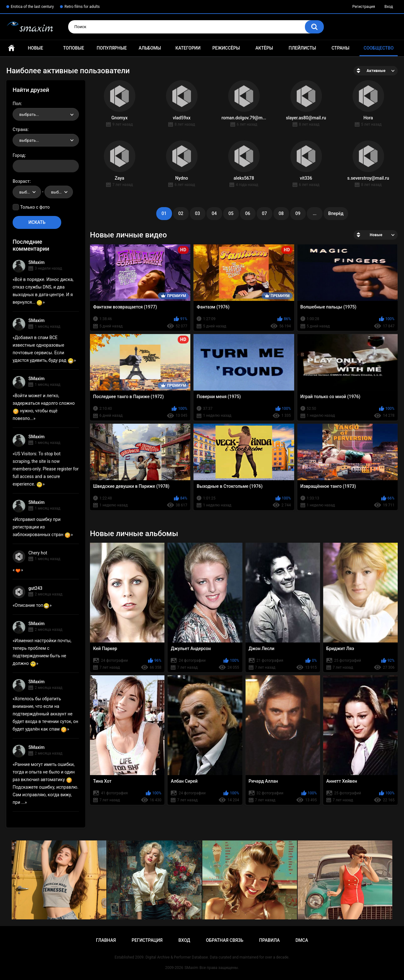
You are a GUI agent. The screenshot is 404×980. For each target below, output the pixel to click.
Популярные (112, 48)
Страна (20, 129)
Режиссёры (226, 48)
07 (264, 213)
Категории (188, 48)
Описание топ (32, 605)
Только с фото (35, 207)
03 (198, 213)
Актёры (264, 48)
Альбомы (150, 48)
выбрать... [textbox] (29, 114)
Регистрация (364, 7)
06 (248, 213)
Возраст (21, 181)
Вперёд (336, 213)
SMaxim (36, 262)
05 (231, 213)
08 (281, 213)
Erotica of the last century (32, 7)
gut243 (35, 588)
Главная (11, 48)
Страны (340, 48)
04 (214, 213)
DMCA (302, 940)
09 (298, 213)
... (315, 213)
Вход (389, 7)
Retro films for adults (82, 7)
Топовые (74, 48)
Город (19, 155)
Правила (269, 940)
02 (181, 213)
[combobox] (46, 114)
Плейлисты (302, 48)
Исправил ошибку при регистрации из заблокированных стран (42, 527)
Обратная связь (225, 940)
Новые (35, 48)
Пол (17, 104)
